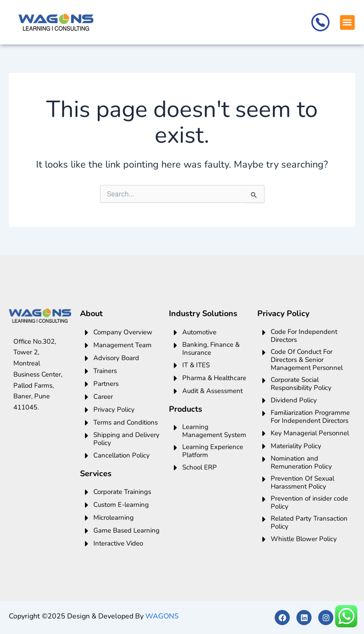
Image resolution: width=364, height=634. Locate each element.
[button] (347, 22)
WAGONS (162, 616)
